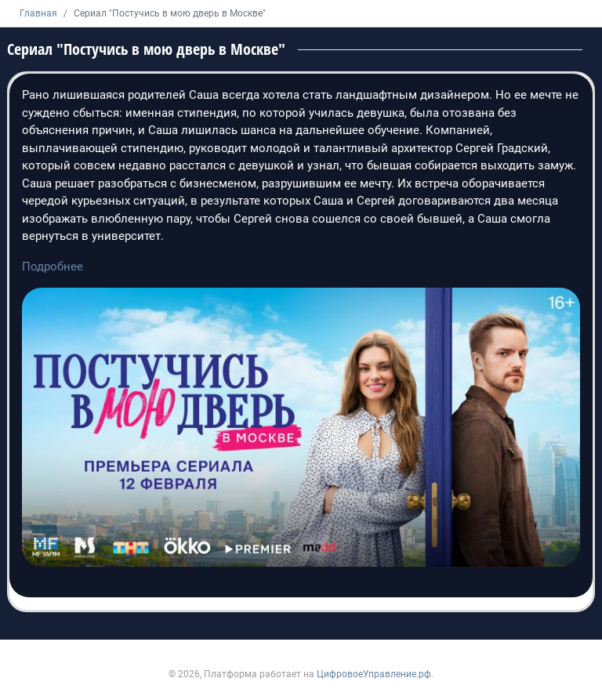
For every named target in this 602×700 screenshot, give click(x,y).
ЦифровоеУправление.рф (374, 674)
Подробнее (53, 267)
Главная (38, 13)
